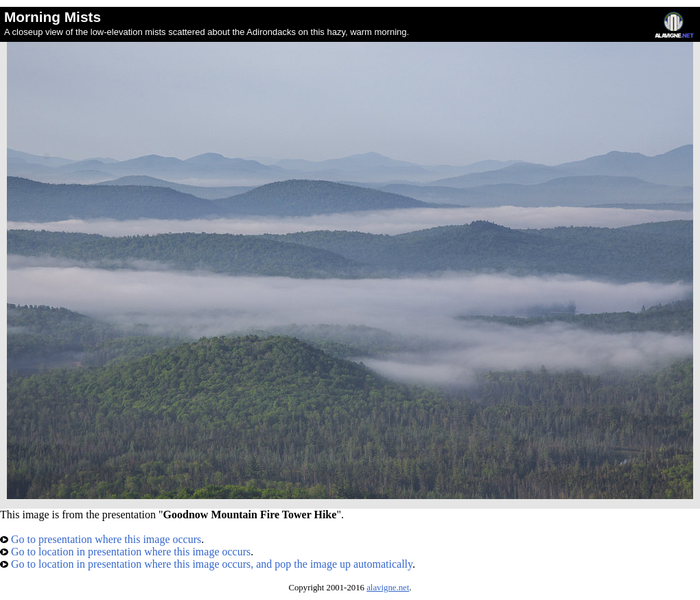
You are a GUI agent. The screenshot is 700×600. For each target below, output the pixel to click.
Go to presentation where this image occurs (101, 539)
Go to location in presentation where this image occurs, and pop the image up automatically (206, 564)
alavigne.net (388, 588)
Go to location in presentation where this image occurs (125, 552)
